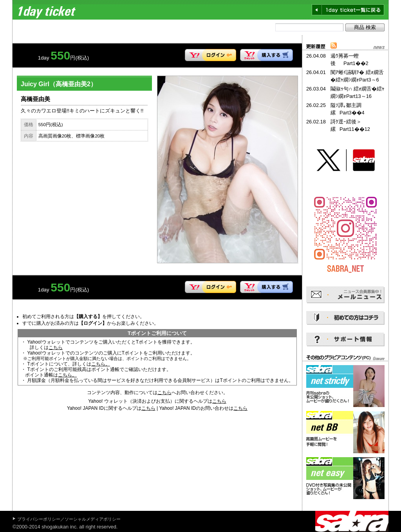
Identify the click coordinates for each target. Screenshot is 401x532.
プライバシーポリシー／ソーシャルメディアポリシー (69, 519)
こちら (56, 347)
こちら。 (101, 364)
